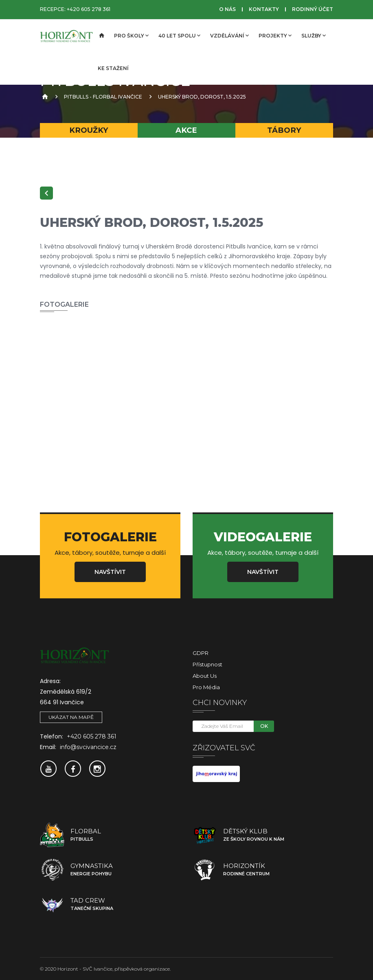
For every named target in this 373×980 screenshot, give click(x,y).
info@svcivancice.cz (88, 747)
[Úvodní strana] (101, 36)
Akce (186, 130)
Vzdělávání (229, 35)
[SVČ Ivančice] (66, 36)
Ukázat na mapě (71, 717)
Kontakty (264, 9)
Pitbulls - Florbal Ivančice (103, 97)
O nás (227, 9)
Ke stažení (113, 68)
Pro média (206, 687)
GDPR (201, 653)
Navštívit (110, 572)
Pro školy (131, 35)
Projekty (275, 35)
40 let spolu (179, 35)
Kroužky (89, 130)
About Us (205, 676)
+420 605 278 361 (89, 9)
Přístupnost (207, 664)
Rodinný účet (313, 9)
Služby (314, 35)
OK (264, 726)
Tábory (284, 130)
